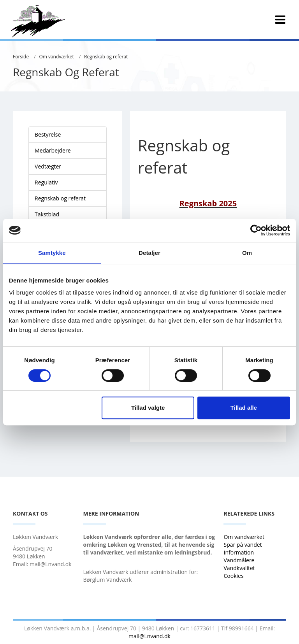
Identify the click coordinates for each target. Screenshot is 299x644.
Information (239, 552)
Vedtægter (48, 166)
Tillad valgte (148, 408)
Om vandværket (56, 57)
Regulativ (46, 182)
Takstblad (47, 214)
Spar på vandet (243, 545)
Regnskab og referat (106, 57)
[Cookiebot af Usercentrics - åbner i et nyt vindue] (256, 230)
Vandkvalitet (239, 568)
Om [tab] (247, 253)
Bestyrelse (48, 134)
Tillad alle (244, 408)
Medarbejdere (53, 150)
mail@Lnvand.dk (149, 636)
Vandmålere (240, 560)
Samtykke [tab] (52, 253)
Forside (21, 57)
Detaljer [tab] (149, 253)
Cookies (233, 576)
